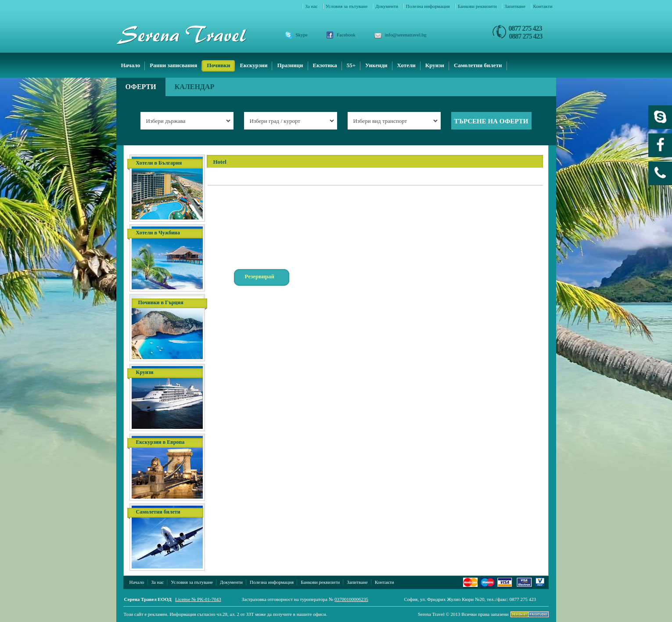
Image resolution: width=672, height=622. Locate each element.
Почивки (218, 65)
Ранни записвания (173, 65)
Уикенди (376, 65)
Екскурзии (253, 65)
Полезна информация (429, 6)
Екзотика (325, 65)
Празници (290, 65)
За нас (312, 6)
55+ (351, 65)
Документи (387, 6)
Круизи (435, 65)
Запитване (515, 6)
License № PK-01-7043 (198, 599)
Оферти (141, 87)
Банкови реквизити (478, 6)
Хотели (406, 65)
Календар (195, 87)
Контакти (543, 6)
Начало (131, 65)
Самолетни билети (478, 65)
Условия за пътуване (347, 6)
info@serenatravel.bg (406, 35)
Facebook (346, 35)
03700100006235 (351, 599)
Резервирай (260, 276)
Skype (302, 35)
